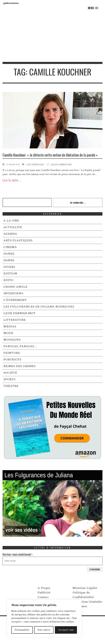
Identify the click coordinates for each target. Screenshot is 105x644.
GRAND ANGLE (15, 287)
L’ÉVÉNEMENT (15, 300)
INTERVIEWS (13, 293)
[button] (93, 8)
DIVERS (9, 267)
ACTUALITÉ (13, 227)
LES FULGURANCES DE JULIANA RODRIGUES (39, 307)
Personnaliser (22, 630)
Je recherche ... (78, 202)
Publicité (44, 593)
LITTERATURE (15, 320)
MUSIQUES (12, 340)
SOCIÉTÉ (10, 373)
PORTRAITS (12, 359)
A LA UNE (11, 221)
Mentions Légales (85, 588)
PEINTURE (12, 353)
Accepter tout (66, 630)
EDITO (8, 280)
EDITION (10, 273)
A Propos (44, 588)
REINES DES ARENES (19, 366)
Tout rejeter (44, 630)
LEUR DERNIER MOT (35, 164)
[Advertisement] (52, 36)
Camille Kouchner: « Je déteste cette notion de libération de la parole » (50, 155)
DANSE (9, 254)
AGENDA (10, 234)
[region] (44, 618)
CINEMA (10, 247)
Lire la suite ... (12, 180)
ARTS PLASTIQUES (18, 240)
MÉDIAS (10, 326)
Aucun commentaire (61, 164)
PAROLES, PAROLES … (20, 346)
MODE (8, 333)
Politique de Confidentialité (83, 595)
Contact (43, 597)
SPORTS (9, 379)
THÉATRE (11, 386)
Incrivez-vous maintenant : (52, 559)
